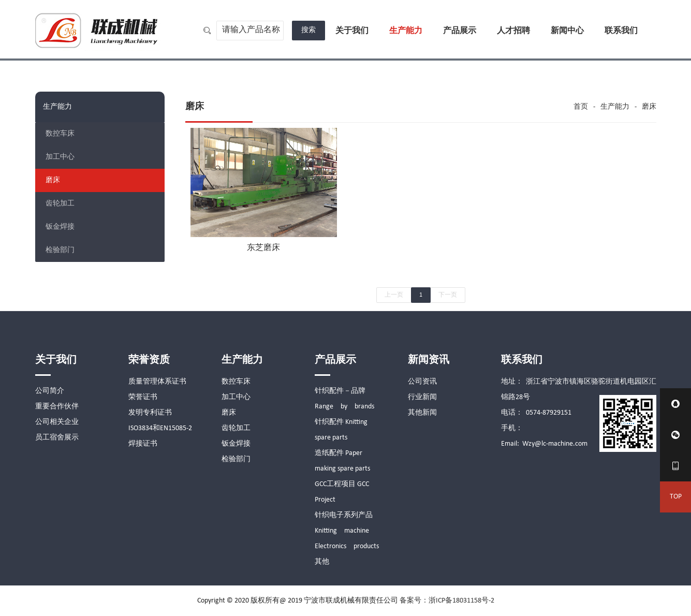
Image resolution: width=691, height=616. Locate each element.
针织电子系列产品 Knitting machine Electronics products (347, 531)
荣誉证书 (143, 397)
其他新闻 (422, 413)
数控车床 (60, 134)
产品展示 (460, 31)
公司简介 (50, 391)
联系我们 (621, 31)
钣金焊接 (60, 227)
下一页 (448, 295)
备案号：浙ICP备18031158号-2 (447, 601)
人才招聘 (513, 31)
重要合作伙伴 (57, 407)
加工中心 (60, 157)
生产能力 (406, 31)
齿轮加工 (60, 204)
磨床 (53, 180)
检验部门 (60, 250)
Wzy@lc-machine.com (555, 444)
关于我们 (352, 31)
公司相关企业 (57, 422)
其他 (322, 562)
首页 (581, 107)
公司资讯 (422, 382)
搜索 (308, 30)
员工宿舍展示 (57, 438)
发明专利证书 (150, 413)
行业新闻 (422, 397)
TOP (676, 497)
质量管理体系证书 (157, 382)
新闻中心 (567, 31)
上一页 (394, 295)
